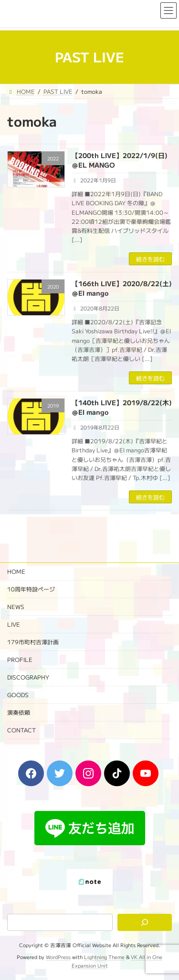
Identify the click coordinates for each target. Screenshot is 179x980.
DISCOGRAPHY (28, 677)
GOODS (18, 695)
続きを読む (150, 259)
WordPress (58, 957)
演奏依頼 (19, 712)
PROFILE (20, 659)
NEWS (16, 606)
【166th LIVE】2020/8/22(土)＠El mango (122, 288)
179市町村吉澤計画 (33, 642)
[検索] (145, 922)
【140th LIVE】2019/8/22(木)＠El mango (122, 407)
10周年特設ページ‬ (31, 589)
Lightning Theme (104, 957)
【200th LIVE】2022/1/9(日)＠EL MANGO (120, 160)
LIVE (14, 624)
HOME (16, 571)
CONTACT (21, 730)
